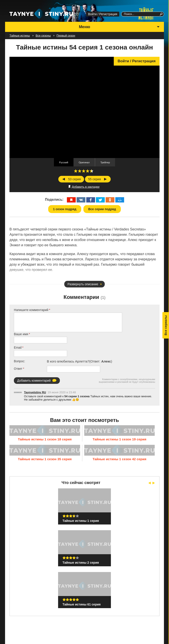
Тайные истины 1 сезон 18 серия (45, 439)
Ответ (18, 369)
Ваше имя (21, 334)
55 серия (95, 179)
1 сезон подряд (65, 209)
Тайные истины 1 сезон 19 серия (119, 439)
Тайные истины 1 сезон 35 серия (45, 459)
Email (18, 348)
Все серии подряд (102, 209)
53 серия (74, 179)
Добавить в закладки (86, 187)
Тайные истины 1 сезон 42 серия (119, 459)
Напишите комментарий (31, 310)
